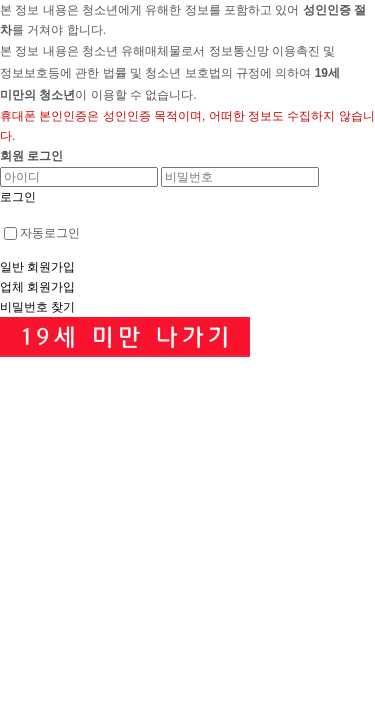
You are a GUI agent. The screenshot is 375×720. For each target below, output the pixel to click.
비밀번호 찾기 (37, 307)
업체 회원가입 (37, 287)
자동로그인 (42, 233)
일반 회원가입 (37, 267)
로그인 (18, 197)
